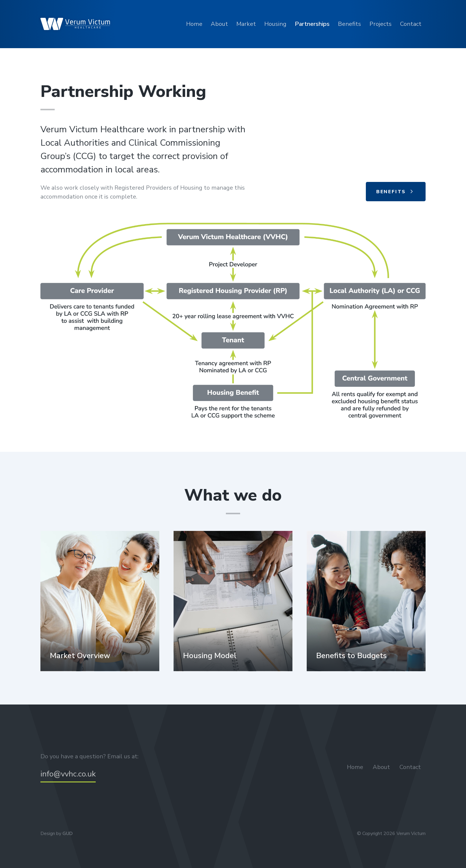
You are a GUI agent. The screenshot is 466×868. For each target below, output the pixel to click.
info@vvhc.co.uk (68, 774)
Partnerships (312, 24)
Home (194, 24)
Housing (275, 24)
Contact (411, 24)
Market (246, 24)
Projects (381, 24)
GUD (68, 834)
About (219, 24)
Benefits (349, 24)
